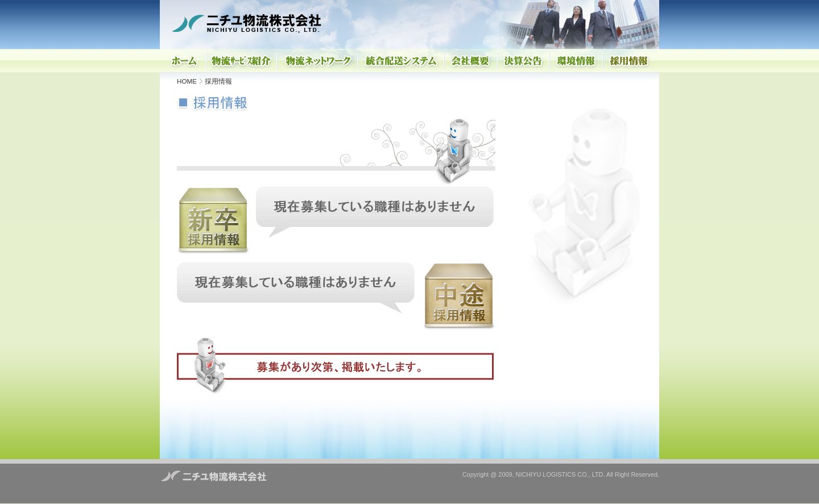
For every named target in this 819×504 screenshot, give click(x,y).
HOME (187, 81)
